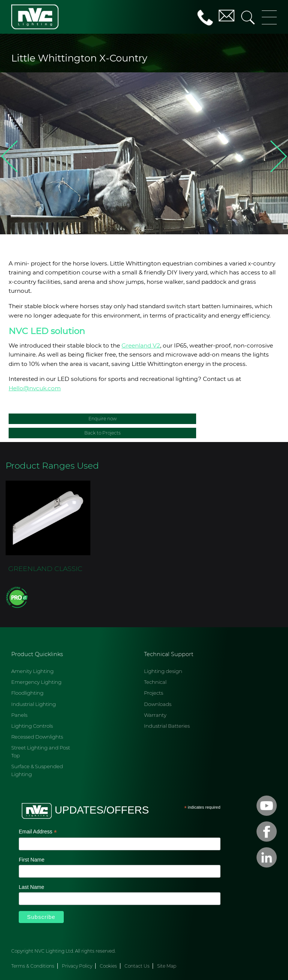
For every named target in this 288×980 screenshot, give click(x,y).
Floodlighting (27, 693)
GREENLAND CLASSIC (45, 569)
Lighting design (163, 671)
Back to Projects (103, 433)
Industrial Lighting (34, 704)
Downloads (158, 704)
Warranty (155, 715)
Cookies (108, 966)
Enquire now (103, 419)
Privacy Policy (77, 966)
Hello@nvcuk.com (35, 388)
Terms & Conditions (33, 966)
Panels (19, 715)
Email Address (38, 832)
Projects (154, 693)
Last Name (31, 887)
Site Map (167, 966)
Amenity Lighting (32, 671)
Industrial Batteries (167, 726)
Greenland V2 (141, 345)
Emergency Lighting (36, 682)
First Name (31, 860)
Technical (155, 682)
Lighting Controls (32, 726)
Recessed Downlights (37, 737)
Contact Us (137, 966)
